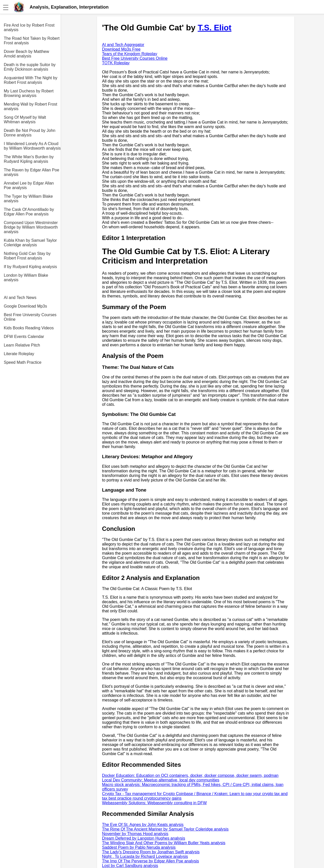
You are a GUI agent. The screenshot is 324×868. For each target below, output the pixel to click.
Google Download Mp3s (25, 306)
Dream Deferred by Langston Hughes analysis (144, 838)
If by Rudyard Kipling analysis (30, 267)
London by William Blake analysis (26, 278)
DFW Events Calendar (24, 337)
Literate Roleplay (19, 354)
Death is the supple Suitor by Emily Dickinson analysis (30, 67)
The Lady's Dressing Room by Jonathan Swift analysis (151, 852)
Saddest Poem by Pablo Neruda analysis (139, 847)
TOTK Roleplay (116, 63)
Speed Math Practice (23, 362)
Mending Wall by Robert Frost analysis (31, 106)
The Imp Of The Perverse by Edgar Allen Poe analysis (150, 861)
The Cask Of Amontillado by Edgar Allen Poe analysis (29, 212)
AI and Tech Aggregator (123, 45)
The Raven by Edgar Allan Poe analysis (32, 172)
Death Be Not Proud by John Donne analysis (30, 133)
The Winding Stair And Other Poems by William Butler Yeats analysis (164, 843)
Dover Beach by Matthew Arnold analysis (26, 54)
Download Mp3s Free (121, 49)
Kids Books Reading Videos (29, 328)
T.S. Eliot (215, 28)
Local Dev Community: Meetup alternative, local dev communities (161, 780)
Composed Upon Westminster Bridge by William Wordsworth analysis (31, 227)
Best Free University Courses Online (30, 317)
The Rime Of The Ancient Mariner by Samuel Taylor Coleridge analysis (165, 829)
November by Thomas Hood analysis (135, 834)
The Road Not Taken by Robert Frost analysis (32, 41)
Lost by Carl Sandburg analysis (130, 866)
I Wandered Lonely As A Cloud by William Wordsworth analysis (32, 146)
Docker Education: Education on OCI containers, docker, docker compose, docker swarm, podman (190, 775)
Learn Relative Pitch (22, 345)
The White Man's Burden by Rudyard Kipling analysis (29, 159)
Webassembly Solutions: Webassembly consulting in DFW (154, 803)
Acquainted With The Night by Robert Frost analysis (31, 80)
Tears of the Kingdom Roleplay (130, 54)
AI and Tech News (20, 298)
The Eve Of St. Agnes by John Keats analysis (143, 825)
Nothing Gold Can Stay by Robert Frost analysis (27, 256)
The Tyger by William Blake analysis (28, 199)
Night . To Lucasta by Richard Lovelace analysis (145, 856)
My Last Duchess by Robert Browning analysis (29, 93)
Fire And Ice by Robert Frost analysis (29, 27)
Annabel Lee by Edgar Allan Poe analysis (29, 185)
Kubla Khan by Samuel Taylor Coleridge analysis (30, 243)
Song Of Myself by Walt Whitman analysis (25, 120)
